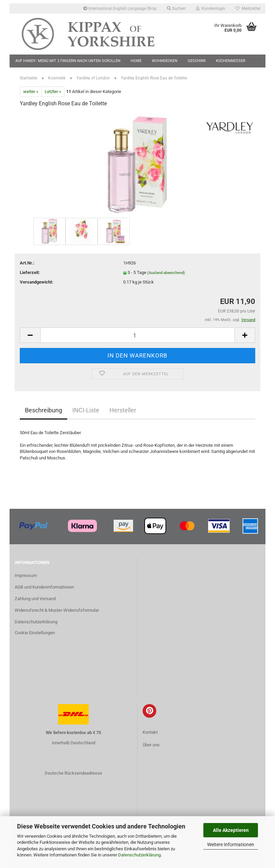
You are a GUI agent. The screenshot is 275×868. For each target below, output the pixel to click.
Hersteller (123, 410)
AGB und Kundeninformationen (44, 587)
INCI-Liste (86, 410)
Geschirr (197, 61)
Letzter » (53, 92)
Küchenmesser (231, 61)
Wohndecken (165, 61)
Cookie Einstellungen (35, 633)
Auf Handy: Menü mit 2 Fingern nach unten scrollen (68, 61)
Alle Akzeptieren (231, 830)
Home (136, 61)
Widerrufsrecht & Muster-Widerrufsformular (57, 610)
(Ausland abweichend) (166, 273)
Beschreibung (44, 410)
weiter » (31, 92)
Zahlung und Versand (35, 599)
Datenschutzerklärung (139, 855)
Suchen (176, 9)
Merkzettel (248, 9)
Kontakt (150, 732)
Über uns (151, 745)
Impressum (26, 575)
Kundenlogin (211, 9)
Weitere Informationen (231, 844)
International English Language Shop (120, 9)
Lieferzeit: (30, 272)
